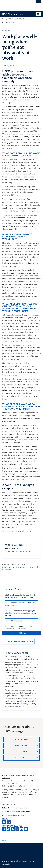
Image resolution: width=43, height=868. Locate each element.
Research (6, 30)
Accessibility (6, 864)
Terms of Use (23, 861)
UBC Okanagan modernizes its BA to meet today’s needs (20, 604)
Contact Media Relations (18, 642)
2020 (9, 19)
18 (17, 19)
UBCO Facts (21, 758)
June (14, 19)
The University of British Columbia (16, 5)
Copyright (32, 861)
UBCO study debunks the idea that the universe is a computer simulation (20, 596)
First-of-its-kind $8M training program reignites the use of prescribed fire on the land (21, 613)
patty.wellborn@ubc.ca (21, 551)
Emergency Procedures (9, 861)
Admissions (21, 745)
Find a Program (21, 739)
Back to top (8, 840)
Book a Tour (21, 752)
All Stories (22, 633)
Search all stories (9, 804)
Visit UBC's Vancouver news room (16, 812)
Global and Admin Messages (14, 815)
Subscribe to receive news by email (16, 808)
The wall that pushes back (15, 621)
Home (4, 19)
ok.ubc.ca (26, 531)
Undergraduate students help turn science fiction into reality (19, 627)
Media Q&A (20, 565)
